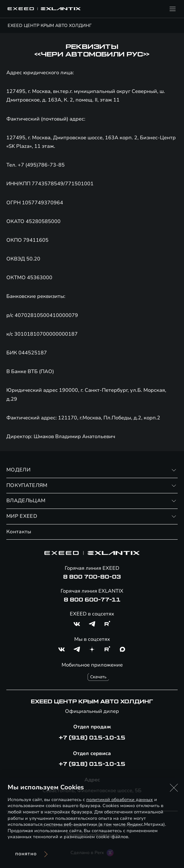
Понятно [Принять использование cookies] (26, 854)
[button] (174, 788)
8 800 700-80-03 (92, 577)
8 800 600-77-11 (92, 600)
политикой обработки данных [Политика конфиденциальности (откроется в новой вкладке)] (120, 800)
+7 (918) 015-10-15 (92, 738)
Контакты (19, 532)
